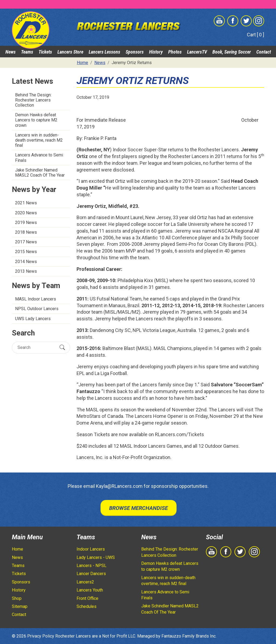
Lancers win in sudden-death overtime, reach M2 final (39, 140)
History (156, 52)
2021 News (26, 203)
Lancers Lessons (104, 52)
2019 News (26, 223)
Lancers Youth (90, 590)
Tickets (45, 52)
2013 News (26, 271)
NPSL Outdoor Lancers (37, 309)
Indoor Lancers (91, 549)
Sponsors (135, 52)
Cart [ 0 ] (256, 35)
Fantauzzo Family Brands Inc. (189, 636)
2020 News (26, 213)
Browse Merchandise (139, 508)
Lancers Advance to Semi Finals (39, 157)
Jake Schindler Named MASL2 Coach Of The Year (40, 173)
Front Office (87, 598)
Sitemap (20, 606)
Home (18, 549)
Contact (264, 52)
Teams (27, 52)
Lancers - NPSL (92, 566)
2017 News (26, 242)
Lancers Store (70, 52)
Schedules (87, 606)
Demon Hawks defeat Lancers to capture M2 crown (36, 120)
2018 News (26, 232)
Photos (175, 52)
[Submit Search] (62, 348)
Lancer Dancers (91, 574)
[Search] (36, 347)
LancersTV (197, 52)
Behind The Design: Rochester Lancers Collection (33, 100)
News (11, 52)
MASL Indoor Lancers (36, 299)
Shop (17, 598)
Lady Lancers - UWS (96, 557)
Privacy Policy (41, 636)
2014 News (26, 262)
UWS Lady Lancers (33, 319)
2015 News (26, 252)
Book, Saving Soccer (232, 52)
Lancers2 (85, 582)
